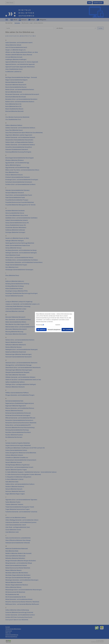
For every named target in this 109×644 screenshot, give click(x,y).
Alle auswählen (67, 330)
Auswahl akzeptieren (54, 330)
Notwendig (39, 325)
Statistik (58, 325)
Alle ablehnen (41, 330)
